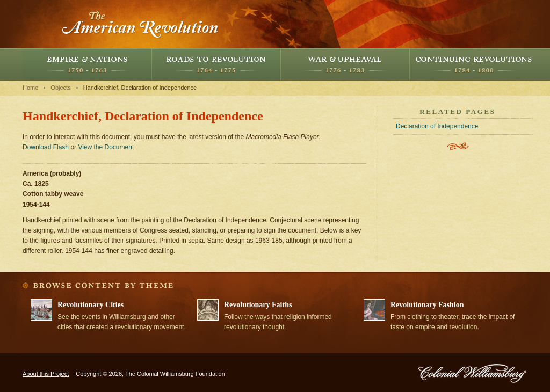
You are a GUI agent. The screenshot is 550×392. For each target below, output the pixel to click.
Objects (60, 88)
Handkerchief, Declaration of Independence (140, 88)
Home (30, 88)
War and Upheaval (345, 64)
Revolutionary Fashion (427, 305)
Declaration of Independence (437, 126)
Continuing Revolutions (474, 64)
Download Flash (46, 147)
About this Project (46, 374)
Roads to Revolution (216, 64)
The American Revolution (141, 24)
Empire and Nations (87, 64)
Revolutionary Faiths (258, 305)
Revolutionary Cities (91, 305)
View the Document (106, 147)
